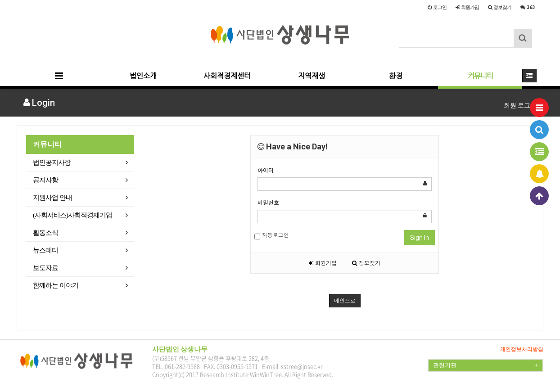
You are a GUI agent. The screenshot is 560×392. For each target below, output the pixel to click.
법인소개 (143, 76)
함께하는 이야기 (56, 285)
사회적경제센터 (227, 76)
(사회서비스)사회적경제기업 (72, 215)
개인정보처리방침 (522, 349)
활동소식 (45, 233)
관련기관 (485, 365)
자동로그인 (272, 235)
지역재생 (312, 76)
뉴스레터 (45, 250)
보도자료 (45, 268)
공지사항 (45, 180)
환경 (396, 76)
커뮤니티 (480, 76)
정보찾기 (366, 263)
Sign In (420, 238)
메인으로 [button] (345, 301)
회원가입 (323, 263)
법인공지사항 (52, 162)
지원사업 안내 (52, 198)
